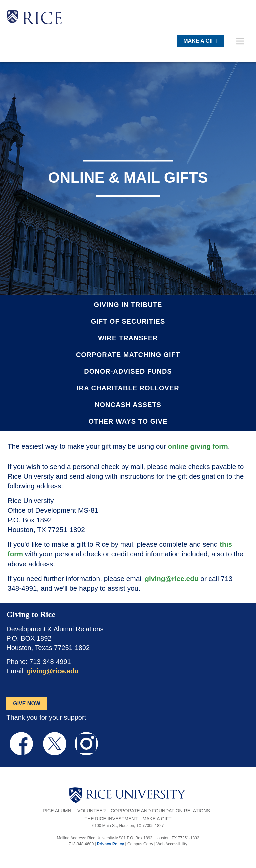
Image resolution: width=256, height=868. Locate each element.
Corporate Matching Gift (128, 355)
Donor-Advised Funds (128, 371)
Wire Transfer (128, 338)
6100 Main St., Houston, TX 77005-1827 (128, 826)
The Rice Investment (111, 819)
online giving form (198, 446)
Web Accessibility (172, 844)
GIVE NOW (27, 704)
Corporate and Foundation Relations (160, 811)
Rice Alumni (57, 811)
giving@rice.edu (171, 578)
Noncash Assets (128, 405)
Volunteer (92, 811)
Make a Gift (157, 819)
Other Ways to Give (128, 421)
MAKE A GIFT (200, 41)
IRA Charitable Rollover (128, 388)
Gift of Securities (128, 321)
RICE (42, 20)
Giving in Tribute (128, 305)
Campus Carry (140, 844)
